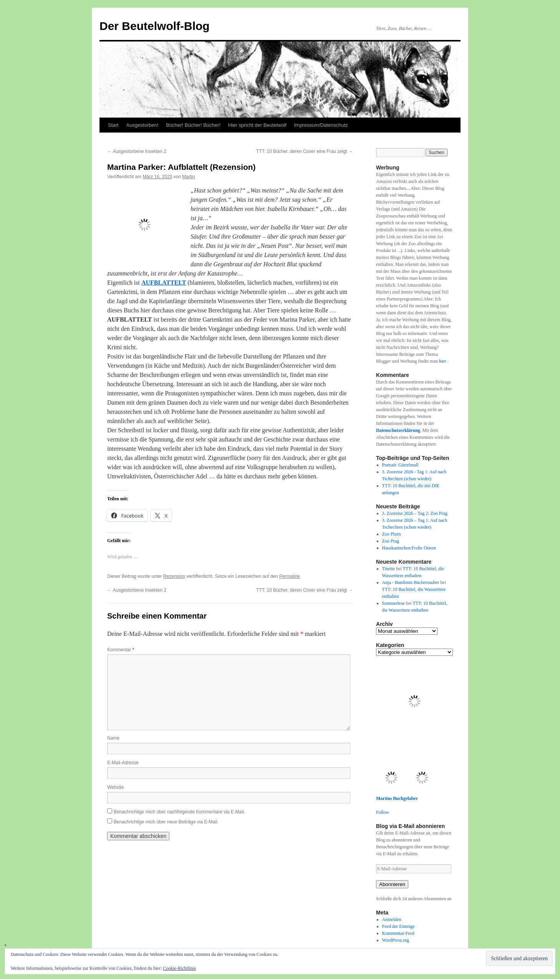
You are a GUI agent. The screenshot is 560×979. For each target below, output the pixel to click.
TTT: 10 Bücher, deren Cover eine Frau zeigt (305, 151)
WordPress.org (396, 940)
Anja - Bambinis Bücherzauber (411, 582)
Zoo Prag (391, 541)
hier (443, 361)
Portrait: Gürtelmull (400, 465)
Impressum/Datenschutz (321, 125)
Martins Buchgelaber (397, 798)
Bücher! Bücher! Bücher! (193, 125)
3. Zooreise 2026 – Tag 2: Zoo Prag (415, 513)
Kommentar (121, 650)
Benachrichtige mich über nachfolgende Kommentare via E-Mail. (179, 812)
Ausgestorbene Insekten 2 (137, 151)
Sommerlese (393, 603)
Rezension (174, 576)
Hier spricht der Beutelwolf (257, 125)
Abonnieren (392, 884)
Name (113, 738)
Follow (383, 812)
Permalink (289, 576)
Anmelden (392, 919)
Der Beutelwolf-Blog (155, 26)
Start (113, 125)
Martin (188, 177)
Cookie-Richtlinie (179, 968)
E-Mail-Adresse (123, 763)
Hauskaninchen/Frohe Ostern (409, 548)
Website (115, 787)
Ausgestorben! (142, 125)
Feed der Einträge (398, 926)
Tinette (389, 569)
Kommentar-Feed (398, 933)
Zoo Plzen (392, 534)
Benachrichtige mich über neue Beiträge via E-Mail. (166, 822)
